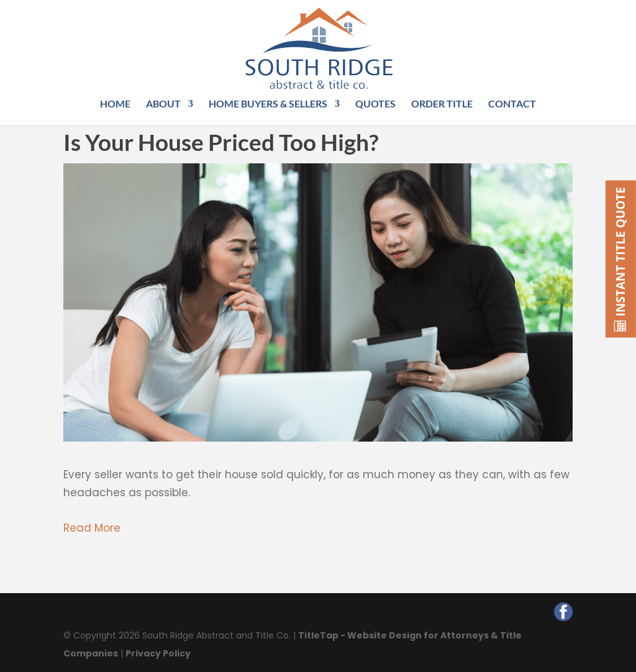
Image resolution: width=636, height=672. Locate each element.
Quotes (375, 104)
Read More (92, 528)
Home (115, 104)
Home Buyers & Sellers (268, 104)
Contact (512, 104)
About (163, 104)
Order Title (442, 104)
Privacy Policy (158, 653)
